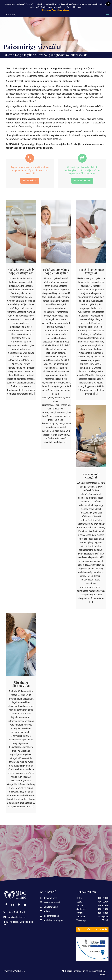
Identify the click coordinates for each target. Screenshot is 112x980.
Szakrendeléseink (52, 902)
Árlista (47, 911)
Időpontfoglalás (51, 916)
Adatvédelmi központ (54, 920)
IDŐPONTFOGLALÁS (92, 930)
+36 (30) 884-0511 (16, 912)
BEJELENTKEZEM (82, 181)
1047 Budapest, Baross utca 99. (18, 923)
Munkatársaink (51, 907)
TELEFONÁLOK (30, 181)
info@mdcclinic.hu (17, 917)
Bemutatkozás (50, 898)
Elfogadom (46, 10)
